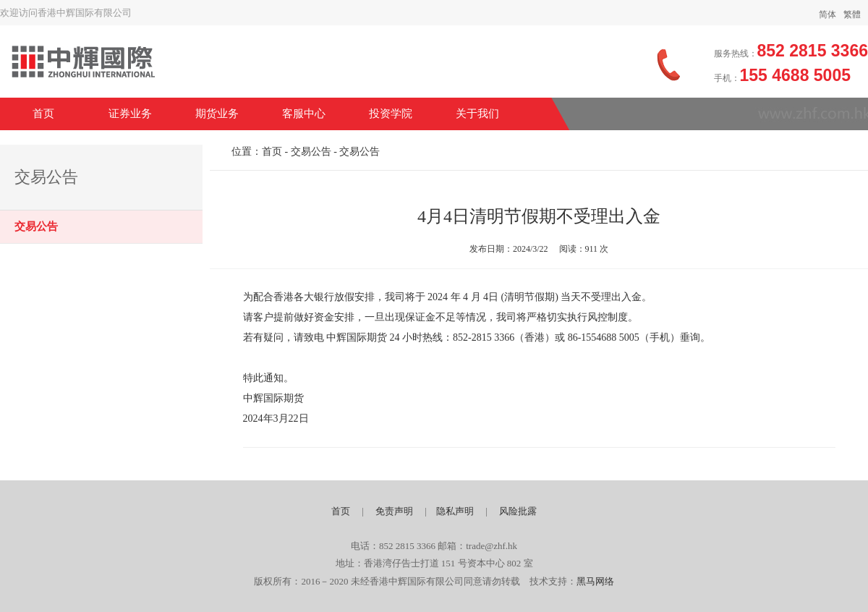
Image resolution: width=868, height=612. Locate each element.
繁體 (852, 14)
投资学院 (391, 114)
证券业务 (130, 114)
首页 (43, 114)
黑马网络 (595, 581)
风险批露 (518, 511)
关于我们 (477, 114)
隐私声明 (455, 511)
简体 (827, 14)
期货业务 (217, 114)
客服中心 (304, 114)
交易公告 (36, 226)
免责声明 (394, 511)
